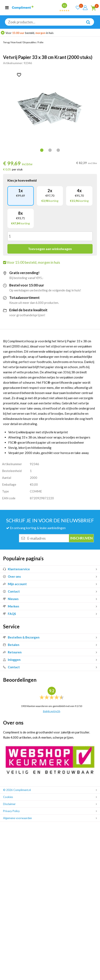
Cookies (8, 797)
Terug (6, 42)
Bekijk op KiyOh (52, 711)
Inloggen (12, 660)
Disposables (30, 42)
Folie (41, 42)
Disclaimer (9, 804)
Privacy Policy (11, 811)
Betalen (11, 645)
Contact (11, 591)
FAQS (9, 614)
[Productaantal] (50, 236)
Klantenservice (16, 569)
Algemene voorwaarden (17, 818)
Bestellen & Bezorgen (21, 637)
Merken (11, 606)
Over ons (12, 576)
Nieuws (11, 599)
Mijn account (15, 584)
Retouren (12, 652)
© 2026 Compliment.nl (17, 790)
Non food (16, 42)
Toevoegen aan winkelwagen (50, 249)
